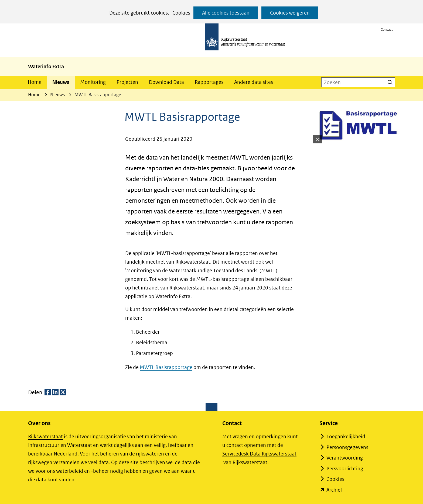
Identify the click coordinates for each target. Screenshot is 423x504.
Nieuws (61, 82)
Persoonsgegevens (347, 447)
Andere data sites (254, 82)
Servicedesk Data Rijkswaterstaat (259, 454)
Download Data (166, 82)
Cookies (181, 13)
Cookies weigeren (290, 13)
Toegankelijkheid (346, 436)
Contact (387, 30)
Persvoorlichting (345, 469)
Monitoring (93, 82)
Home (35, 82)
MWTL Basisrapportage (166, 367)
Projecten (127, 82)
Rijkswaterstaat (45, 436)
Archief (334, 490)
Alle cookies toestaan (226, 13)
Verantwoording (345, 458)
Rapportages (209, 82)
